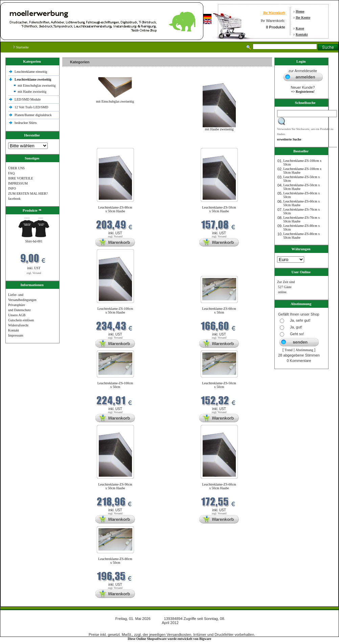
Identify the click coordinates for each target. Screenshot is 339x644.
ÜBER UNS (16, 168)
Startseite (21, 47)
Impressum (16, 335)
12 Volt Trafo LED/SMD (31, 107)
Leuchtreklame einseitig (31, 72)
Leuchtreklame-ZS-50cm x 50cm (219, 385)
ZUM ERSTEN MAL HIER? (28, 194)
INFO (12, 188)
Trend (289, 350)
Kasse (300, 28)
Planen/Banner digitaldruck (33, 115)
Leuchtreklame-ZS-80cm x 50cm (115, 561)
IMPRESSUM (18, 183)
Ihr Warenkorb (274, 13)
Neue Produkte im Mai (79, 144)
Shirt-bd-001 (34, 241)
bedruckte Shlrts (26, 123)
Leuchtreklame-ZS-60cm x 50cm (219, 310)
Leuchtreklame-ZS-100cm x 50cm (115, 385)
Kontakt (302, 34)
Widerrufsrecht (18, 325)
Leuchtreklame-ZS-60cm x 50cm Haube (219, 486)
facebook (14, 199)
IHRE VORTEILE (21, 178)
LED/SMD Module (28, 99)
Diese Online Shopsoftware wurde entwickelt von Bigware (170, 639)
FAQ (11, 173)
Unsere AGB (17, 315)
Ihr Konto (303, 17)
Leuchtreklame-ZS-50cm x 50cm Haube (219, 209)
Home (300, 11)
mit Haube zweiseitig (32, 92)
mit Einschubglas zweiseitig (37, 85)
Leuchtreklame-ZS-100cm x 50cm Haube (115, 310)
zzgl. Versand (34, 273)
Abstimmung (304, 350)
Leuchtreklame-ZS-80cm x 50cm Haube (115, 209)
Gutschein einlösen (21, 320)
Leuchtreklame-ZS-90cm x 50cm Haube (115, 486)
